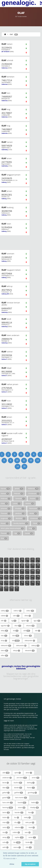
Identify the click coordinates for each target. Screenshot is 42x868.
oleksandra (21, 646)
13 (38, 460)
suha (5, 842)
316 (17, 566)
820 (6, 589)
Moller (33, 513)
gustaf (6, 798)
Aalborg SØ (5, 294)
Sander (29, 533)
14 (18, 466)
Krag (32, 528)
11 (24, 460)
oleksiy (35, 646)
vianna (17, 847)
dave (6, 788)
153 (12, 560)
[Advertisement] (20, 243)
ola (16, 631)
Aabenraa (4, 68)
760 (33, 583)
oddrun (18, 611)
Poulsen (34, 498)
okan (18, 626)
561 (6, 577)
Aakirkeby (5, 150)
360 (27, 566)
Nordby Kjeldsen (21, 523)
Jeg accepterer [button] (30, 864)
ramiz (6, 827)
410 (6, 572)
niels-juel (30, 822)
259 (6, 566)
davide (18, 788)
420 (12, 572)
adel (6, 773)
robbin (16, 832)
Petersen (18, 494)
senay (6, 837)
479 (22, 572)
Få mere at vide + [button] (10, 859)
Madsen (30, 503)
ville (29, 847)
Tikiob (36, 523)
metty (27, 817)
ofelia (28, 616)
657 (33, 577)
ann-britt (22, 778)
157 (17, 560)
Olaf (11, 34)
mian (6, 822)
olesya (17, 651)
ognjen (25, 621)
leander (19, 812)
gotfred (19, 793)
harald (22, 803)
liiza (31, 812)
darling (31, 783)
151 (6, 560)
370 (33, 566)
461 (17, 572)
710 (6, 583)
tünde (29, 842)
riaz (5, 832)
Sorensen (20, 498)
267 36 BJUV (5, 52)
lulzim (6, 817)
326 (22, 566)
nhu (17, 822)
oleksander (30, 641)
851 (17, 589)
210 (38, 560)
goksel (6, 793)
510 (27, 572)
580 (12, 577)
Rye (17, 533)
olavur (28, 636)
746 (22, 583)
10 (17, 460)
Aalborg (4, 182)
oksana (30, 626)
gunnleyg (32, 793)
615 (22, 577)
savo (28, 832)
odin (16, 616)
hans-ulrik (8, 803)
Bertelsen (20, 518)
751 (27, 583)
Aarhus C (4, 359)
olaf (27, 631)
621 (27, 577)
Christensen (34, 494)
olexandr (30, 651)
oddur (30, 611)
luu (17, 817)
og (14, 621)
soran (32, 837)
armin (36, 778)
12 (31, 460)
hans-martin (21, 798)
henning (8, 808)
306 (12, 566)
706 (38, 577)
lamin (6, 812)
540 (38, 572)
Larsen (16, 503)
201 (33, 560)
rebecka (19, 827)
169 (22, 560)
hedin (35, 803)
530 (33, 572)
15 (24, 466)
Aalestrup (5, 312)
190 (27, 560)
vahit (5, 847)
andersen (7, 778)
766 (38, 583)
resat (32, 827)
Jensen (19, 489)
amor (29, 773)
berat (6, 783)
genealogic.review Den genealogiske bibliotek (21, 667)
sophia (19, 837)
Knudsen (20, 508)
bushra (18, 783)
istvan (22, 808)
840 (12, 589)
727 (12, 583)
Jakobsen (20, 513)
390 (38, 566)
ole (16, 641)
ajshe (18, 773)
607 (17, 577)
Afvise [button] (12, 864)
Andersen (33, 489)
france (31, 788)
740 (17, 583)
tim (17, 842)
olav (16, 636)
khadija (35, 808)
